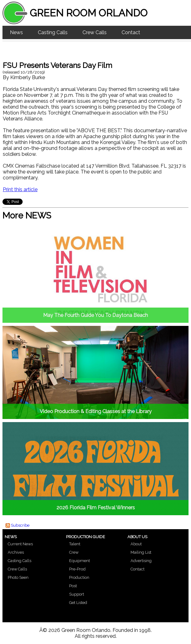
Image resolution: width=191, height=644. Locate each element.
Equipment (80, 561)
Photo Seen (18, 577)
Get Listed (78, 603)
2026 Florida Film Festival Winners (96, 508)
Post (73, 586)
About (136, 544)
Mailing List (141, 552)
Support (77, 594)
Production (79, 577)
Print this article (20, 189)
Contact (131, 32)
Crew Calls (95, 32)
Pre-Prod (77, 569)
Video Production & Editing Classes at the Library (96, 411)
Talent (75, 544)
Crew (74, 552)
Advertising (141, 561)
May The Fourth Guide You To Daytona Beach (95, 315)
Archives (16, 552)
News (16, 32)
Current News (20, 544)
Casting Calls (53, 32)
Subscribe (20, 525)
